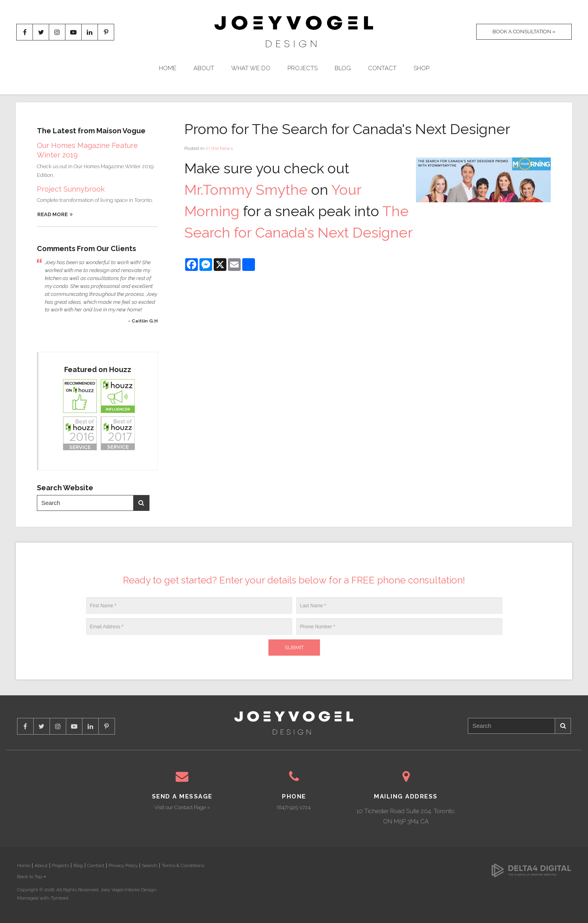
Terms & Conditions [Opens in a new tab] (183, 865)
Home (168, 68)
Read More (53, 214)
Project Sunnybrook (71, 189)
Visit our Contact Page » (182, 807)
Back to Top (32, 877)
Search (141, 503)
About (204, 68)
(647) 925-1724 (294, 807)
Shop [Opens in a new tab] (421, 68)
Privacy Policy (123, 865)
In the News (219, 148)
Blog (343, 68)
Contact (382, 68)
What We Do (251, 68)
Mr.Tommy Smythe (246, 190)
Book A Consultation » (524, 32)
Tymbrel (59, 898)
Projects (303, 68)
